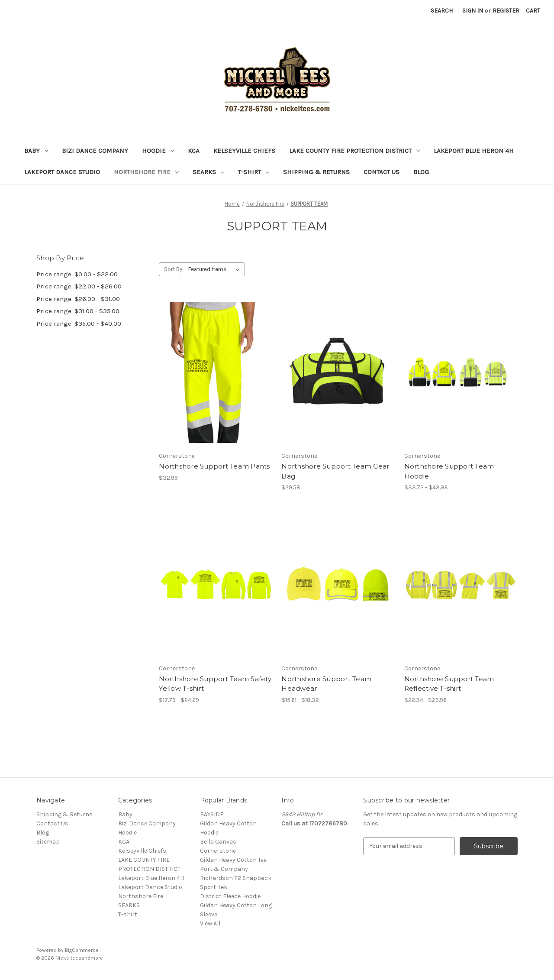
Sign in (473, 11)
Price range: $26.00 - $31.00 (78, 299)
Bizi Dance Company (95, 151)
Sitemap (48, 842)
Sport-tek (214, 887)
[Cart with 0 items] (533, 11)
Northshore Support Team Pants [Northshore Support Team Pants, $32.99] (214, 466)
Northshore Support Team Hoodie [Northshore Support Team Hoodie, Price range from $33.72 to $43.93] (449, 471)
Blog (421, 172)
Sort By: (174, 269)
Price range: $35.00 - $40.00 (79, 323)
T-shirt (254, 172)
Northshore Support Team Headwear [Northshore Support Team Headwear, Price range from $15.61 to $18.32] (326, 684)
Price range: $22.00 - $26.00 (79, 286)
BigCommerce (82, 950)
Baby (36, 151)
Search (442, 11)
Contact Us (382, 172)
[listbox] (216, 269)
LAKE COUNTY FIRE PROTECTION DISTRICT (354, 151)
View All (210, 923)
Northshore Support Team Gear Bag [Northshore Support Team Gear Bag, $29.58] (335, 471)
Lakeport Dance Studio (62, 172)
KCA (194, 151)
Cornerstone (218, 851)
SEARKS (208, 172)
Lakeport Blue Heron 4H (474, 151)
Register (506, 11)
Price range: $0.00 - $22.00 (77, 274)
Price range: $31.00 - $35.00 (78, 311)
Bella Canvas (218, 842)
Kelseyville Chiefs (244, 151)
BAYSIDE (212, 814)
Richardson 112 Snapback (236, 878)
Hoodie (158, 151)
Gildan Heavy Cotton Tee (233, 860)
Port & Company (224, 869)
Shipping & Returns (316, 172)
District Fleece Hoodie (230, 896)
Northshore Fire (146, 172)
